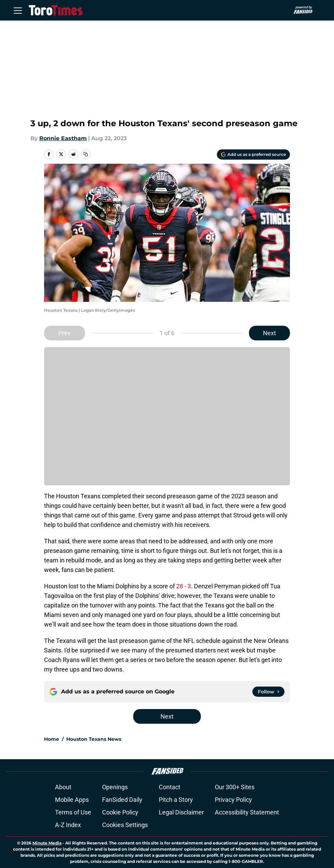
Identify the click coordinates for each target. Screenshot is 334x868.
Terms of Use (73, 812)
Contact (170, 787)
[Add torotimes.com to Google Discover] (253, 155)
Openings (115, 787)
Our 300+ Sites (235, 787)
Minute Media (47, 843)
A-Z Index (68, 825)
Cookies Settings (125, 825)
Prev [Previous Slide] (65, 333)
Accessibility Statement (247, 812)
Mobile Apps (72, 800)
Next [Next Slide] (269, 333)
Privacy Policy (233, 800)
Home (52, 739)
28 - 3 (184, 586)
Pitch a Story (176, 800)
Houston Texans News (94, 739)
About (63, 787)
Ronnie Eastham (63, 138)
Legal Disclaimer (181, 812)
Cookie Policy (120, 812)
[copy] (86, 154)
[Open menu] (18, 10)
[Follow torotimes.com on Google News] (268, 692)
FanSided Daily (122, 800)
